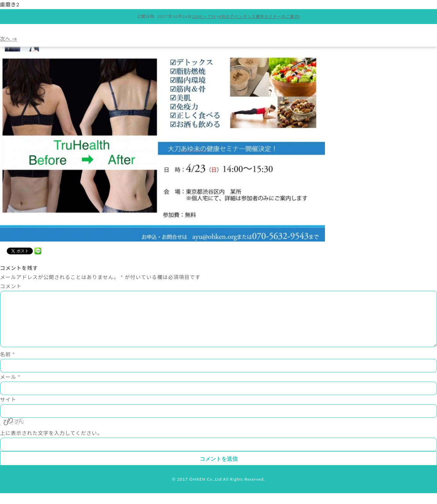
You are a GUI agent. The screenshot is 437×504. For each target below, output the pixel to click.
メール (10, 388)
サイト (8, 410)
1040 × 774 (203, 16)
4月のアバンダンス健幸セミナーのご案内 (259, 16)
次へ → (9, 39)
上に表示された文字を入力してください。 (51, 444)
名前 (7, 365)
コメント (11, 286)
